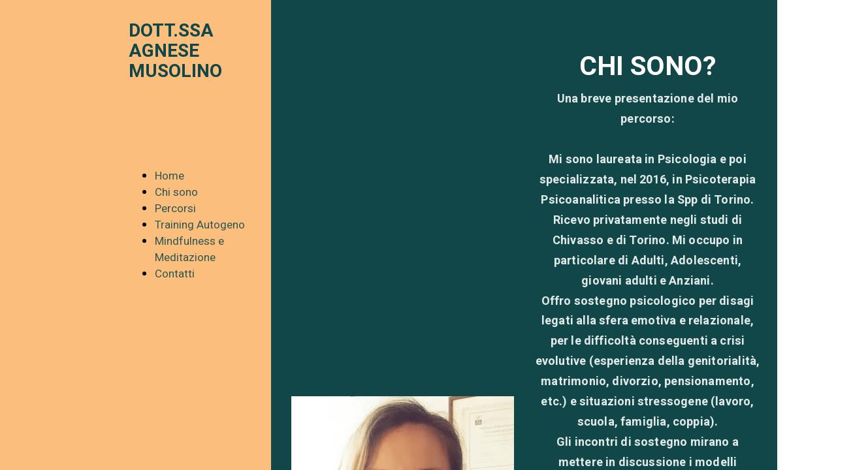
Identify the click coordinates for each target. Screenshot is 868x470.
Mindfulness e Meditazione (189, 249)
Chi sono (176, 192)
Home (169, 176)
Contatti (175, 274)
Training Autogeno (200, 225)
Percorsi (175, 209)
